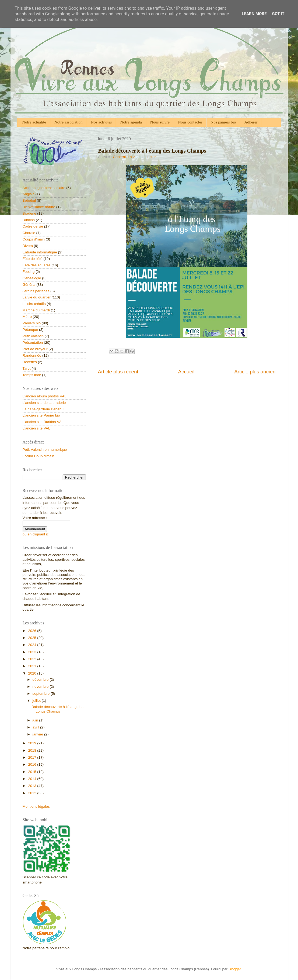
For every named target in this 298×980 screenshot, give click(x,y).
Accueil (186, 372)
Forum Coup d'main (38, 456)
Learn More (254, 14)
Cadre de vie (33, 226)
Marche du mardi (36, 310)
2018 (33, 750)
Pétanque (30, 330)
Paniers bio (32, 323)
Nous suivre (160, 122)
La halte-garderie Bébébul (43, 409)
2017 (33, 757)
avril (36, 727)
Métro (27, 317)
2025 (33, 638)
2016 (33, 764)
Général (119, 157)
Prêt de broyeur (35, 349)
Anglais (29, 194)
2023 (33, 652)
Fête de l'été (33, 259)
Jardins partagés (36, 291)
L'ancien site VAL (36, 428)
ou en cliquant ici (36, 534)
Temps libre (32, 375)
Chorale (29, 233)
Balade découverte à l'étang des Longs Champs (57, 709)
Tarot (27, 368)
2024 (33, 645)
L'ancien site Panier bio (41, 415)
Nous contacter (190, 122)
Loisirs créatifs (34, 304)
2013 (33, 786)
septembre (42, 694)
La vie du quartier (142, 157)
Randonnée (32, 355)
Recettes (30, 362)
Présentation (33, 343)
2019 (33, 743)
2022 (33, 659)
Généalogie (32, 278)
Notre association (69, 122)
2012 (33, 793)
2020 (33, 673)
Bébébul (29, 200)
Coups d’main (34, 239)
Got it (278, 14)
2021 (33, 666)
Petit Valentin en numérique (45, 450)
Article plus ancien (255, 372)
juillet (37, 701)
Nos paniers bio (223, 122)
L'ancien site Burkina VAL (43, 422)
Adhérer (251, 122)
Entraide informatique (40, 252)
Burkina (29, 220)
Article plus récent (118, 372)
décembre (41, 680)
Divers (28, 246)
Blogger (235, 969)
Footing (29, 272)
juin (36, 720)
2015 (33, 772)
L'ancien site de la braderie (44, 403)
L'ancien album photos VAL (45, 396)
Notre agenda (131, 122)
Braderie (29, 213)
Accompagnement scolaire (44, 188)
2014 (33, 779)
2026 (33, 631)
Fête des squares (37, 265)
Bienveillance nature (39, 207)
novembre (41, 687)
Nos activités (101, 122)
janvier (38, 734)
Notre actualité (34, 122)
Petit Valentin (33, 336)
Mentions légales (36, 807)
